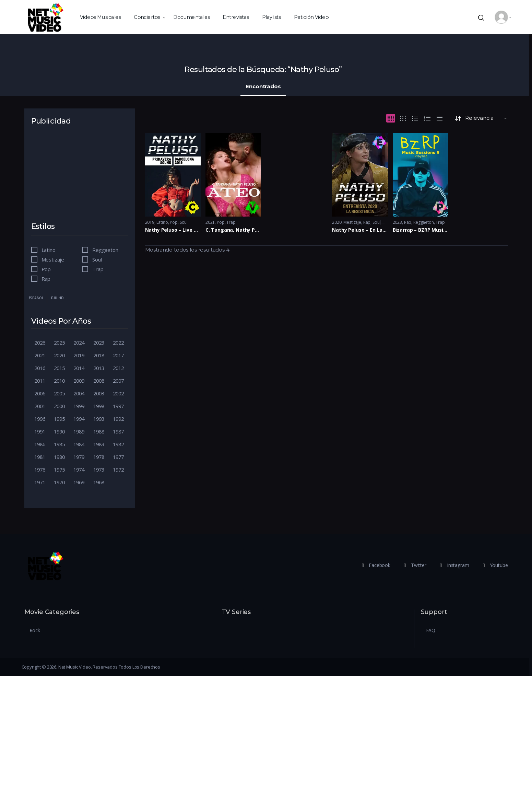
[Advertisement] (79, 180)
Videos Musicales (100, 17)
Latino (162, 222)
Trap (231, 222)
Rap (367, 222)
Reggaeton (424, 222)
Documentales (191, 17)
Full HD (57, 298)
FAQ (431, 630)
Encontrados (263, 86)
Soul (184, 222)
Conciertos (147, 17)
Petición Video (311, 17)
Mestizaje (352, 222)
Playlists (271, 17)
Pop (174, 222)
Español (36, 298)
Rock (35, 630)
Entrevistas (236, 17)
